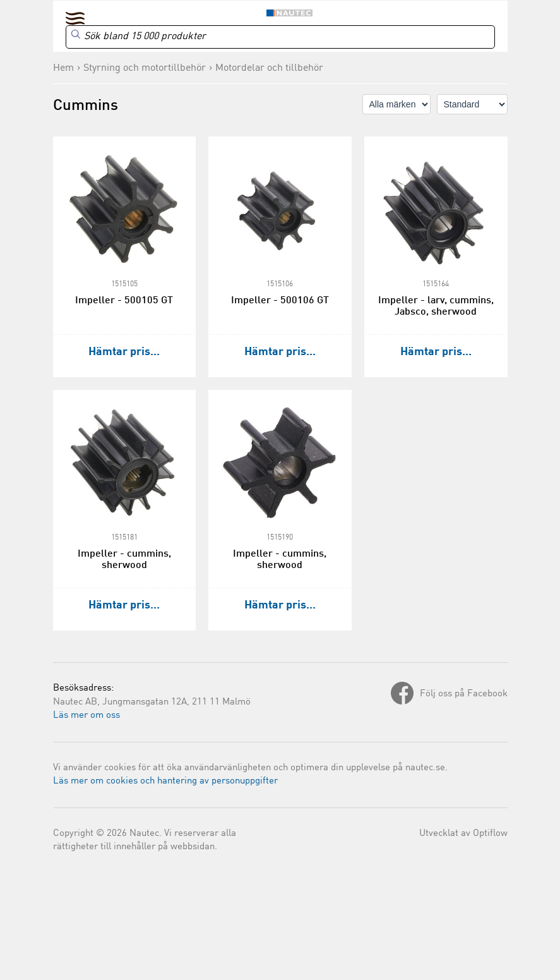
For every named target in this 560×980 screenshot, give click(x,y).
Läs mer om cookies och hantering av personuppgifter (165, 781)
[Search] (280, 37)
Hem (63, 68)
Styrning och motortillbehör (145, 68)
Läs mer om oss (86, 716)
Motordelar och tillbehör (269, 68)
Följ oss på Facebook (464, 694)
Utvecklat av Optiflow (463, 834)
